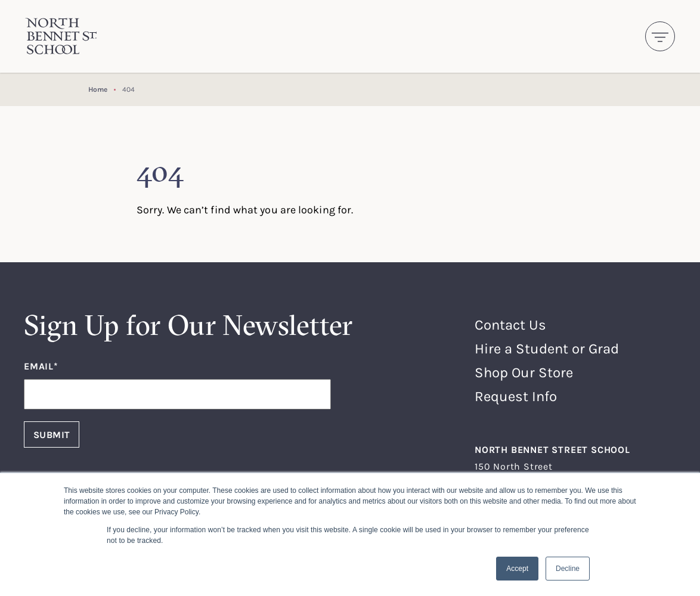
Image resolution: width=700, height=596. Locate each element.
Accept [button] (517, 569)
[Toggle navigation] (660, 36)
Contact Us (510, 325)
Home (98, 89)
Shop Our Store (524, 372)
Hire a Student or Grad (547, 348)
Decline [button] (568, 569)
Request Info (516, 396)
